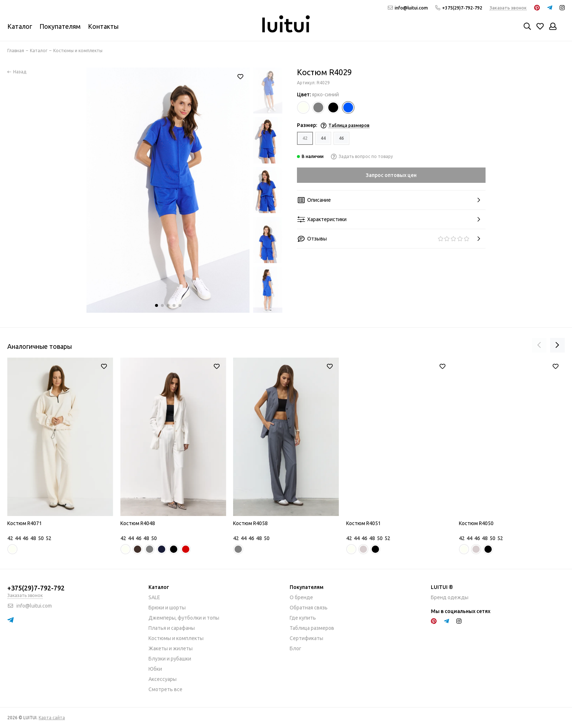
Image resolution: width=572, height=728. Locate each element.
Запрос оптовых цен (391, 175)
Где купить (303, 618)
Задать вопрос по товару (362, 156)
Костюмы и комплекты (176, 638)
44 (323, 138)
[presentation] (539, 345)
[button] (156, 305)
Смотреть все (165, 689)
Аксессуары (163, 679)
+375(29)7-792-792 (459, 8)
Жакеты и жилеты (171, 648)
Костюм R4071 (25, 523)
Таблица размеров (312, 628)
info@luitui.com (408, 8)
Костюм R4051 (364, 523)
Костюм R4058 (250, 523)
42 (305, 138)
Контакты (103, 26)
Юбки (155, 669)
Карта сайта (52, 718)
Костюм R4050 (476, 523)
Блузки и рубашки (170, 659)
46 (341, 138)
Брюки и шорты (167, 608)
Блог (295, 648)
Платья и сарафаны (172, 628)
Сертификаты (306, 638)
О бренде (301, 597)
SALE (154, 597)
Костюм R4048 (138, 523)
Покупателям (60, 26)
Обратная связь (309, 608)
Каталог (20, 26)
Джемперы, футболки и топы (184, 618)
